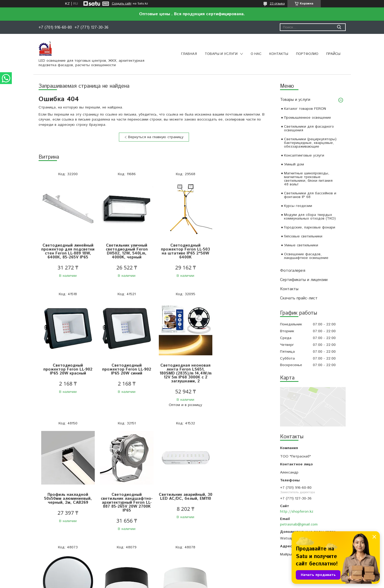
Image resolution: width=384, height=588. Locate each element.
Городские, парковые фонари (310, 227)
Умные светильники (301, 245)
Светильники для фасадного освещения (309, 128)
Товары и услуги (221, 54)
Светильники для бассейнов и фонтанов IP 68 (310, 195)
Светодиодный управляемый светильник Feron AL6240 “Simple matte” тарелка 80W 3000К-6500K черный (125, 506)
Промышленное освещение (307, 118)
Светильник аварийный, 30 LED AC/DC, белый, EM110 (67, 503)
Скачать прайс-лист (299, 298)
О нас (256, 54)
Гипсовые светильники (303, 236)
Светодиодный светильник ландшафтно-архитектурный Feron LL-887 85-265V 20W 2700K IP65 (241, 377)
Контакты (279, 54)
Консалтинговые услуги (304, 155)
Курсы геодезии (298, 206)
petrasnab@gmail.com (299, 524)
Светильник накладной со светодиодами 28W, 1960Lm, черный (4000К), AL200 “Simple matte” (183, 504)
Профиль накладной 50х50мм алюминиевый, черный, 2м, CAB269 (183, 373)
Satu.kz (215, 578)
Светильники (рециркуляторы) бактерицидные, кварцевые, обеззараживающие (310, 143)
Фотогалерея (293, 271)
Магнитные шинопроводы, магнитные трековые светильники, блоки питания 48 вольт (308, 179)
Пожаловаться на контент (207, 583)
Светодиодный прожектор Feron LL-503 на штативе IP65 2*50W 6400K (183, 251)
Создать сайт (122, 4)
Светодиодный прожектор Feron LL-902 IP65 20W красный (241, 249)
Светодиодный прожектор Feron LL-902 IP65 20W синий (67, 373)
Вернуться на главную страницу (156, 137)
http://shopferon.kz (297, 512)
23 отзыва (277, 4)
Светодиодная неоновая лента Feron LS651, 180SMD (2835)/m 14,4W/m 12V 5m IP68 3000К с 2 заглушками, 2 (125, 377)
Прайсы (333, 54)
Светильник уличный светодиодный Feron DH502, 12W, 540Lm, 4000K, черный (125, 251)
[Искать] (339, 27)
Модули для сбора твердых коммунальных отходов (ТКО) (310, 217)
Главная (189, 54)
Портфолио (307, 54)
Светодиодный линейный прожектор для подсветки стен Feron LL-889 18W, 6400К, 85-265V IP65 (67, 253)
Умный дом (294, 164)
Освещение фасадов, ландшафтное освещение (306, 256)
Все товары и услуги (152, 556)
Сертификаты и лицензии (304, 280)
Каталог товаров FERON (305, 109)
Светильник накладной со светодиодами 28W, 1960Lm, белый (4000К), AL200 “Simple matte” (241, 504)
